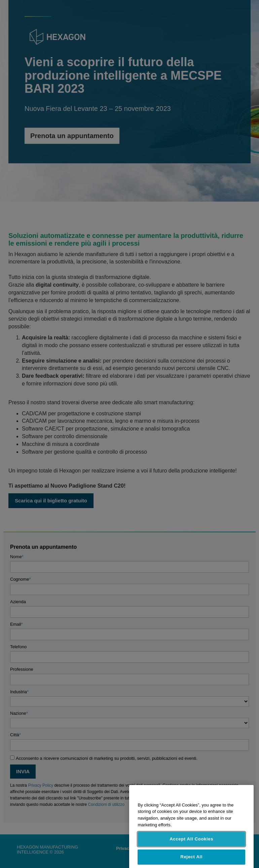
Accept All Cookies (191, 847)
